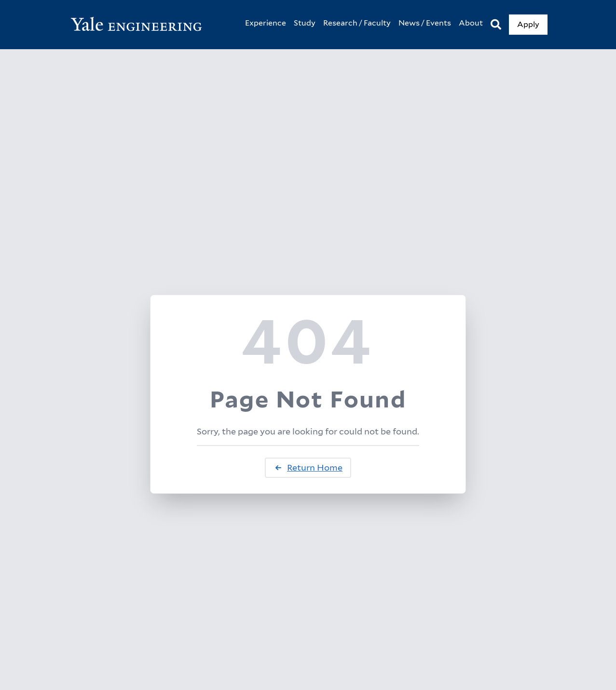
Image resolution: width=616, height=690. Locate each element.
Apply (528, 24)
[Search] (496, 25)
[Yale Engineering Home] (141, 25)
